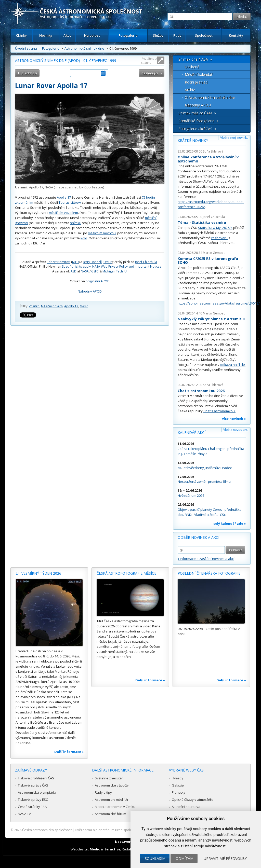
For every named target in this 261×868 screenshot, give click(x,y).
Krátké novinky (193, 140)
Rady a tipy (103, 792)
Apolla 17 (64, 197)
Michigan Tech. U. (115, 271)
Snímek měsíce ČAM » (197, 113)
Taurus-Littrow (70, 202)
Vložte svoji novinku (234, 138)
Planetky (179, 792)
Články (21, 35)
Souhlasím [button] (155, 858)
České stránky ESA (32, 807)
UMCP (108, 262)
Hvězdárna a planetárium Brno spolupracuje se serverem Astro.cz (126, 830)
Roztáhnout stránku (149, 60)
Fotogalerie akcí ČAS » (197, 129)
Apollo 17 (36, 187)
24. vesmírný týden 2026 (38, 573)
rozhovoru (219, 238)
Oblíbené (192, 67)
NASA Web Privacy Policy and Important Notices (127, 266)
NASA (49, 187)
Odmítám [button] (185, 858)
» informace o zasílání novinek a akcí (206, 559)
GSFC (95, 271)
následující (150, 73)
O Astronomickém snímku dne (210, 97)
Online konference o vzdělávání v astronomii (208, 159)
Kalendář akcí (192, 432)
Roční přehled (196, 82)
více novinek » (234, 419)
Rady (177, 35)
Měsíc (84, 306)
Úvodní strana (26, 48)
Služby (158, 35)
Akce (67, 35)
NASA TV (24, 814)
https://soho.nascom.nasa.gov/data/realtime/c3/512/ (219, 303)
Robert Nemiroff (58, 262)
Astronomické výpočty (112, 785)
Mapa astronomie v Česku (115, 807)
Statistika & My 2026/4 (215, 228)
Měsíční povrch (52, 306)
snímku (76, 223)
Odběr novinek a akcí (198, 537)
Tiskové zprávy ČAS (33, 785)
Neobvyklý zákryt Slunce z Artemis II (211, 319)
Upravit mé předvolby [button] (225, 858)
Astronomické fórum (110, 814)
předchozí (29, 73)
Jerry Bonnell (93, 262)
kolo (84, 238)
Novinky (46, 35)
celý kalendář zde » (230, 523)
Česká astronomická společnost (47, 830)
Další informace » (69, 752)
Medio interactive (105, 849)
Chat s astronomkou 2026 (201, 391)
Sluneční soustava (186, 807)
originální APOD (98, 281)
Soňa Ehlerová (213, 151)
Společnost (204, 35)
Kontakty (236, 35)
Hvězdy (178, 778)
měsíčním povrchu (102, 233)
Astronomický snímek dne (84, 48)
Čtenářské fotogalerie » (198, 121)
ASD (74, 271)
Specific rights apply (76, 266)
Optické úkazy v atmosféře (193, 800)
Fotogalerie (128, 35)
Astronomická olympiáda (37, 792)
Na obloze (92, 35)
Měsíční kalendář (199, 74)
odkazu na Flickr (233, 365)
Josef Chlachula (146, 262)
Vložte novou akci (236, 430)
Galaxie (178, 785)
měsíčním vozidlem (63, 213)
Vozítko (34, 306)
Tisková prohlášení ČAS (36, 778)
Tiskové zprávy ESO (33, 800)
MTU (75, 262)
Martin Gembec (214, 253)
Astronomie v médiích (111, 800)
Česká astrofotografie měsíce (126, 573)
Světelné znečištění (110, 778)
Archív (190, 90)
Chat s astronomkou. (219, 411)
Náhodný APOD (90, 291)
